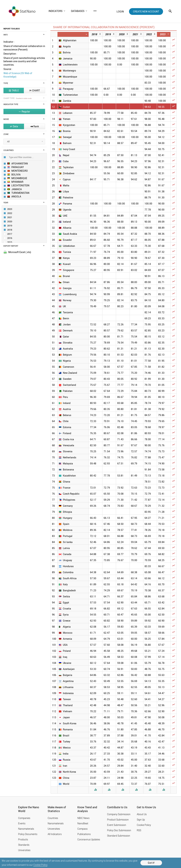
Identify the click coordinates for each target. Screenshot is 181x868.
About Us (142, 814)
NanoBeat (83, 823)
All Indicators (55, 834)
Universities (24, 850)
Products (23, 839)
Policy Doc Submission (119, 830)
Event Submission (117, 825)
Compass (82, 829)
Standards (24, 845)
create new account (146, 11)
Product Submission (118, 820)
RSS (139, 830)
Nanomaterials (26, 829)
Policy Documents (28, 834)
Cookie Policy (40, 865)
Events (22, 823)
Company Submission (119, 814)
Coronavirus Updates (89, 839)
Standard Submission (119, 836)
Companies (24, 818)
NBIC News (83, 818)
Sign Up (141, 820)
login (120, 11)
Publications (84, 834)
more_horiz (95, 11)
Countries (53, 818)
